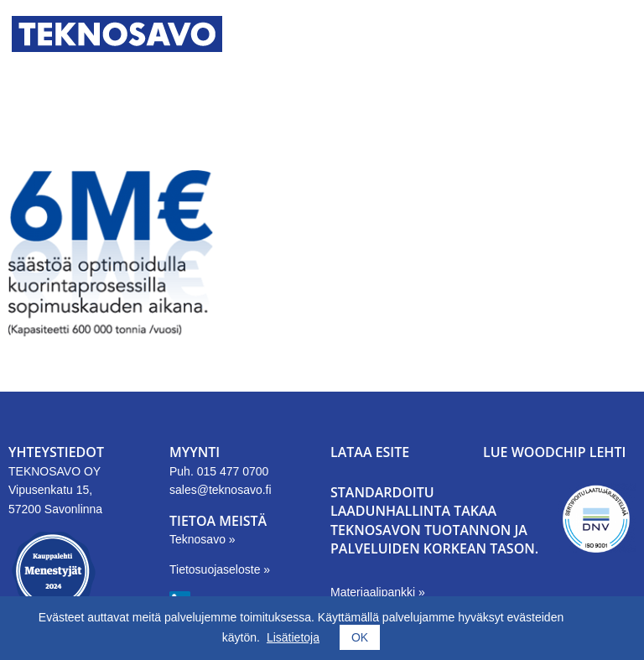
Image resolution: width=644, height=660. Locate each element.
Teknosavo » (203, 539)
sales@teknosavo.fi (221, 490)
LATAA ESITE (370, 452)
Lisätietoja (293, 637)
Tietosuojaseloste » (220, 569)
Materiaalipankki (374, 592)
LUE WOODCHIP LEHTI (554, 452)
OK (360, 637)
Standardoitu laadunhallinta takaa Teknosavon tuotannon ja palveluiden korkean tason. (434, 520)
